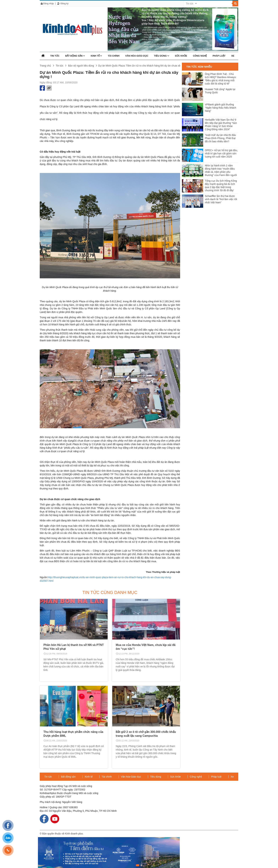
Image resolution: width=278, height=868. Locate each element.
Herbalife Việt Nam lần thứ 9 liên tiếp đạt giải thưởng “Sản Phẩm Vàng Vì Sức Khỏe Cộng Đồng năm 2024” (221, 125)
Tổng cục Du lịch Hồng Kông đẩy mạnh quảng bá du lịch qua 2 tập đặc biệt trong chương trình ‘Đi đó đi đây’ (221, 186)
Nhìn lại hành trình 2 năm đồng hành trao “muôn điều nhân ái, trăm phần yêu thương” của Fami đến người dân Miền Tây (221, 171)
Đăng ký (63, 4)
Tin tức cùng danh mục (110, 592)
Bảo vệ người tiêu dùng (81, 66)
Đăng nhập (47, 4)
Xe (233, 56)
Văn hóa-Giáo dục (137, 56)
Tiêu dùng (162, 56)
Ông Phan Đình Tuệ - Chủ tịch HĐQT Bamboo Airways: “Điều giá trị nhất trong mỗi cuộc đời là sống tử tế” (221, 79)
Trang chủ (45, 66)
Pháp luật (219, 56)
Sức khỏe (181, 56)
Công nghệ (200, 56)
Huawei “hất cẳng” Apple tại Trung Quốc (220, 91)
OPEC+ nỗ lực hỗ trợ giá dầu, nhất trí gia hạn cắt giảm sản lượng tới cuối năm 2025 (221, 153)
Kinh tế (96, 56)
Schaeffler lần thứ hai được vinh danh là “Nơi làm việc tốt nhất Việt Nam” (221, 199)
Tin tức (55, 56)
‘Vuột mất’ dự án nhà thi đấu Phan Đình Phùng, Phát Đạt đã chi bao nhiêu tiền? (220, 138)
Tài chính (114, 56)
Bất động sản (75, 56)
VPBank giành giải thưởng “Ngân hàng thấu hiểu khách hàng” (221, 108)
